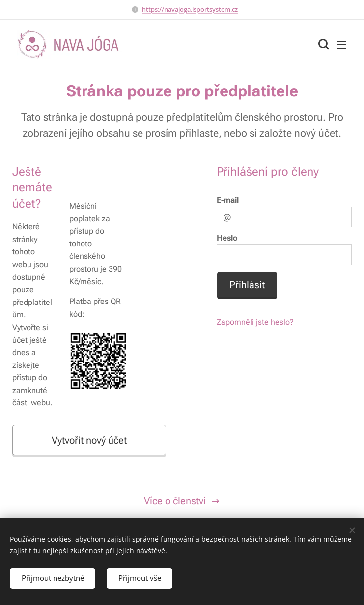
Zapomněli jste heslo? (255, 322)
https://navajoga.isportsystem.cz (190, 9)
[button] (322, 44)
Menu (342, 45)
